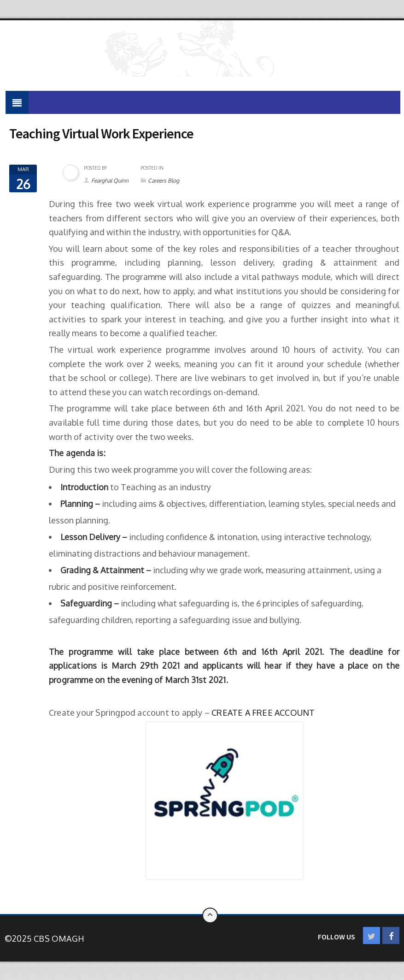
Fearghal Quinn (110, 181)
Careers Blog (164, 181)
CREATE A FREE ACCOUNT (263, 713)
